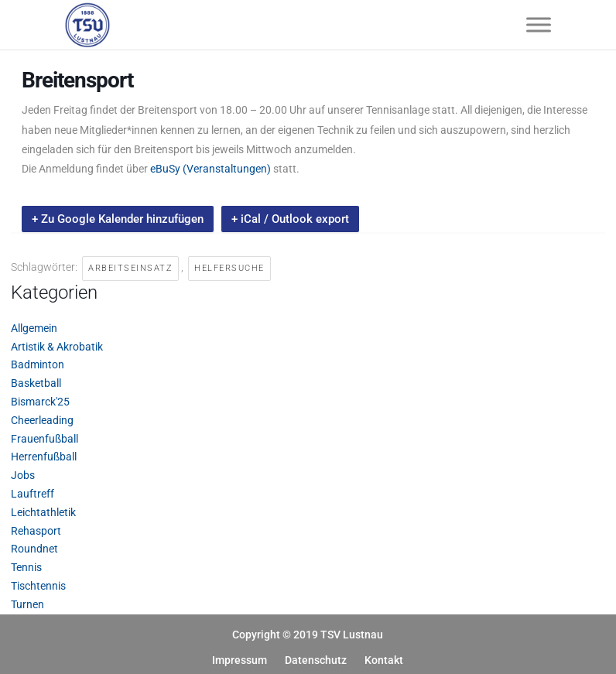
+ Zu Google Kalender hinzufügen (118, 219)
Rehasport (36, 531)
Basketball (36, 383)
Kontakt (384, 660)
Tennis (26, 567)
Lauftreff (33, 494)
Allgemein (34, 328)
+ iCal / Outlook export (290, 219)
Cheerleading (42, 420)
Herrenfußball (44, 457)
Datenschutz (316, 660)
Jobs (23, 475)
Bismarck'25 (40, 402)
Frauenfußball (44, 439)
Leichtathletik (43, 512)
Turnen (27, 604)
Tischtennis (38, 586)
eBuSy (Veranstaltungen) (210, 169)
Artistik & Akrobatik (57, 347)
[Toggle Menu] (539, 24)
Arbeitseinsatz (130, 268)
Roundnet (34, 549)
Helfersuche (229, 268)
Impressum (240, 660)
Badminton (38, 364)
